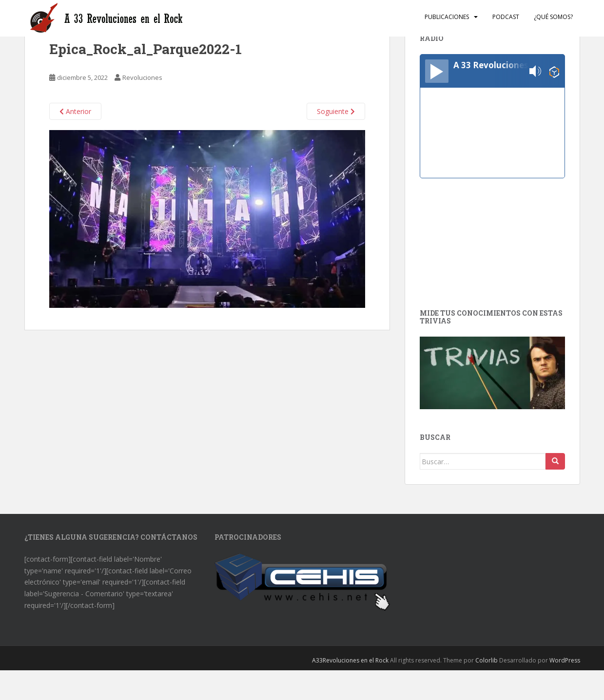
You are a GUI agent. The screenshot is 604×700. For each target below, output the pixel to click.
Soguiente (336, 111)
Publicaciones (447, 17)
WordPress (565, 660)
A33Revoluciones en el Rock (350, 660)
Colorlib (487, 660)
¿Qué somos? (553, 17)
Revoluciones (142, 77)
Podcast (506, 17)
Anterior (75, 111)
